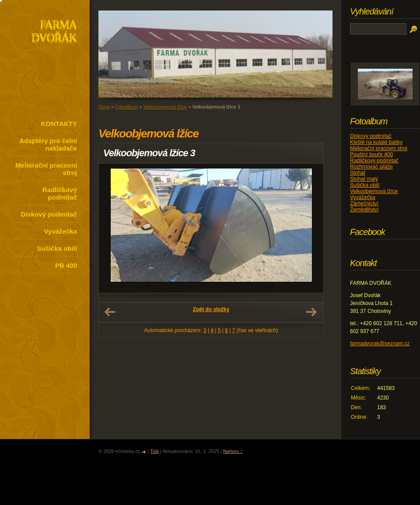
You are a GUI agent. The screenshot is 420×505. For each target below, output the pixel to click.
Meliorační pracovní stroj (46, 169)
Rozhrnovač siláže (371, 167)
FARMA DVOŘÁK (54, 32)
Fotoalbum (126, 107)
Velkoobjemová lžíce (165, 107)
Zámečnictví (364, 203)
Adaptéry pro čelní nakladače (48, 144)
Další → (311, 312)
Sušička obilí (57, 248)
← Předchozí (110, 312)
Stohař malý (364, 179)
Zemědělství (364, 210)
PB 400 (66, 265)
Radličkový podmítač (60, 193)
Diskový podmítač (49, 214)
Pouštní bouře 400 (371, 154)
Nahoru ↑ (233, 451)
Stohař (358, 173)
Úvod (104, 107)
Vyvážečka (61, 231)
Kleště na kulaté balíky (376, 142)
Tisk (154, 451)
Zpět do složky (211, 309)
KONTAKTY (59, 124)
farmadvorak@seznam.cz (380, 344)
